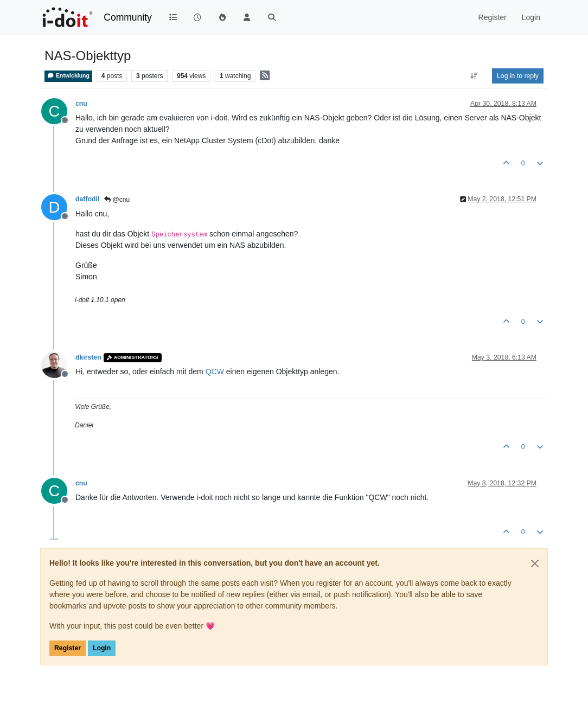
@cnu (117, 200)
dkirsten (88, 357)
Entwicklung (68, 76)
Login (102, 648)
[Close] (535, 563)
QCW (215, 371)
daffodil (87, 199)
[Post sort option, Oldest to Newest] (474, 76)
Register (68, 648)
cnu (81, 104)
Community (128, 17)
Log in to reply (518, 76)
